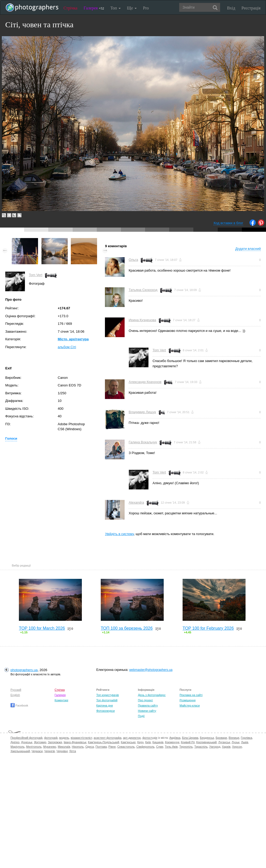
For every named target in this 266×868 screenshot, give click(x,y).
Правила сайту (148, 705)
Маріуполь (17, 747)
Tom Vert (36, 275)
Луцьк (236, 742)
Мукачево (50, 747)
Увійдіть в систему (119, 534)
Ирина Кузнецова (142, 320)
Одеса (89, 747)
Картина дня (105, 705)
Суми (160, 747)
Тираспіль (201, 747)
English (15, 695)
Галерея (94, 8)
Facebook (19, 705)
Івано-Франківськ (75, 742)
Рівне (112, 747)
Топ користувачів (108, 695)
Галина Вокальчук (143, 442)
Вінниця (234, 738)
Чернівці (62, 751)
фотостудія (150, 738)
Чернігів (50, 751)
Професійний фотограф (26, 738)
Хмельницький (20, 751)
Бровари (221, 738)
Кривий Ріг (188, 742)
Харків (226, 747)
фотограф (51, 738)
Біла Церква (190, 738)
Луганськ (224, 742)
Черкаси (37, 751)
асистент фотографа (108, 738)
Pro (146, 8)
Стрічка (70, 8)
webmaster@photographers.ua (151, 670)
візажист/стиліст (81, 738)
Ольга (133, 260)
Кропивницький (206, 742)
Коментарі (61, 700)
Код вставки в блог (228, 223)
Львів (245, 742)
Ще (132, 8)
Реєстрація (251, 8)
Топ (116, 8)
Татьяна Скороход (143, 290)
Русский (16, 690)
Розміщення (187, 700)
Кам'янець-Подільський (103, 742)
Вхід (231, 8)
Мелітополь (34, 747)
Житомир (40, 742)
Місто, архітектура (73, 339)
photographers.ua (24, 670)
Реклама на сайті (191, 695)
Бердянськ (207, 738)
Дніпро (15, 742)
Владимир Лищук (142, 412)
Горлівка (246, 738)
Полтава (101, 747)
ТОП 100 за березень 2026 (127, 628)
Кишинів (158, 742)
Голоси (11, 438)
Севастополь (126, 747)
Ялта (73, 751)
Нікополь (78, 747)
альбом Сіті (67, 347)
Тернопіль (186, 747)
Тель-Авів (171, 747)
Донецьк (27, 742)
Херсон (237, 747)
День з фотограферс (152, 695)
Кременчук (172, 742)
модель (64, 738)
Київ (148, 742)
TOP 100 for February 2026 (208, 628)
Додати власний (248, 249)
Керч (140, 742)
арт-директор (132, 738)
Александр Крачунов (145, 382)
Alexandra (136, 502)
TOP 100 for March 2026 (42, 628)
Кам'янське (128, 742)
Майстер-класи (190, 705)
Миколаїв (64, 747)
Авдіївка (175, 738)
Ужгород (215, 747)
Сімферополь (145, 747)
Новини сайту (147, 711)
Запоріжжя (55, 742)
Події (141, 716)
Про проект (145, 700)
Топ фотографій (107, 700)
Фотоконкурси (105, 711)
